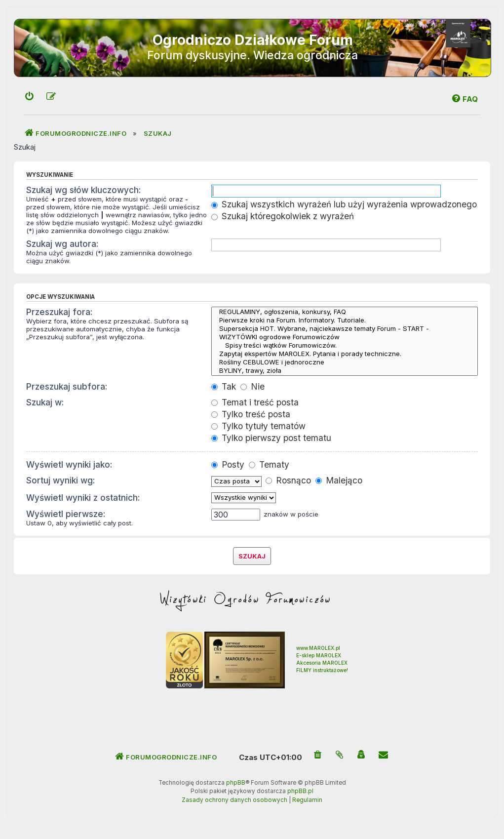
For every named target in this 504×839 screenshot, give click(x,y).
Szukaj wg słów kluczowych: (83, 190)
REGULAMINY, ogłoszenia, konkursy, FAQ (345, 312)
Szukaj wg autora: (62, 244)
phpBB (236, 783)
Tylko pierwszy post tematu (271, 438)
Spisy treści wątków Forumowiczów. (345, 345)
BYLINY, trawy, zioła (345, 371)
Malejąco (339, 480)
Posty (228, 464)
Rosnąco (288, 480)
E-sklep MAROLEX (319, 655)
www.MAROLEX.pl (318, 648)
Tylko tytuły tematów (258, 426)
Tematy (269, 464)
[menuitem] (30, 97)
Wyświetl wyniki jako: (69, 464)
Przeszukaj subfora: (67, 386)
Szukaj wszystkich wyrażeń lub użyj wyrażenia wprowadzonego (344, 204)
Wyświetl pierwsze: (66, 514)
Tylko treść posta (251, 414)
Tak (224, 386)
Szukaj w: (45, 402)
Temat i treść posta (255, 402)
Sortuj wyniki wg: (60, 480)
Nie (252, 386)
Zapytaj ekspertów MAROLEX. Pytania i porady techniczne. (345, 354)
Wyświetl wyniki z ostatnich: (83, 498)
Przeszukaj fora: (59, 312)
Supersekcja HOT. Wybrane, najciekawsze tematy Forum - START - (345, 329)
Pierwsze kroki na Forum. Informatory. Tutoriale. (345, 320)
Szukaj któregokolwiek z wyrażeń (283, 216)
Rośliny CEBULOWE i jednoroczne (345, 362)
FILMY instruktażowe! (322, 670)
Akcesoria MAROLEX (322, 663)
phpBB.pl (300, 791)
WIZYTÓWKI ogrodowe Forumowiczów (345, 337)
